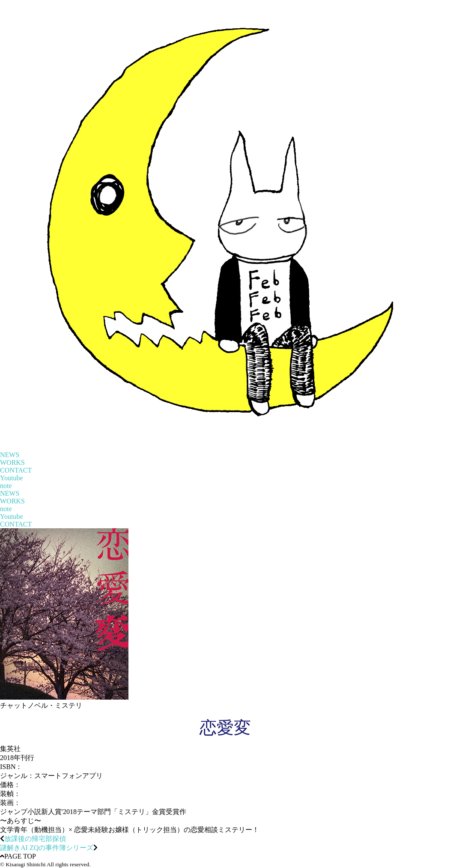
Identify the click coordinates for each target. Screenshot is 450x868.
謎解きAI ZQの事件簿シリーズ (47, 848)
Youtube (12, 478)
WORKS (12, 462)
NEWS (10, 455)
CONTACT (16, 470)
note (6, 486)
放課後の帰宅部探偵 (35, 839)
